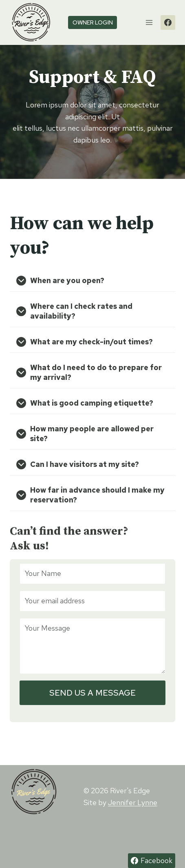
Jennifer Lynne (133, 802)
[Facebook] (168, 22)
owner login (93, 22)
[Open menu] (149, 22)
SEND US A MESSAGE (92, 693)
